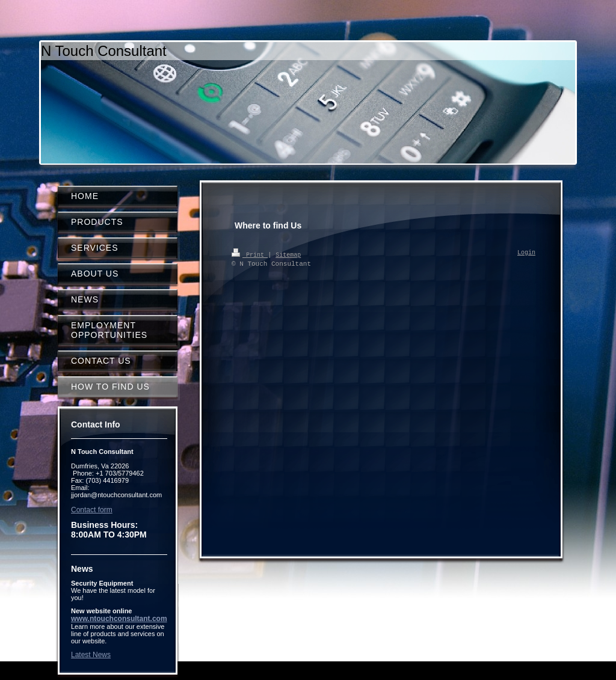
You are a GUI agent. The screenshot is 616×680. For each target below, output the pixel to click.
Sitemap (288, 254)
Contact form (92, 510)
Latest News (91, 655)
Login (526, 253)
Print (250, 254)
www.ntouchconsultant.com (119, 619)
